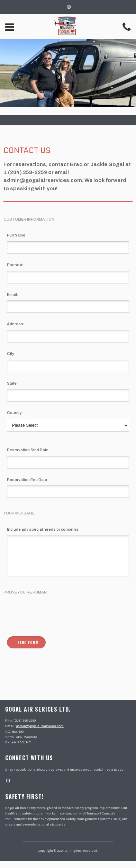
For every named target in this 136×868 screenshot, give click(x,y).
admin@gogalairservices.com (40, 733)
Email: (12, 295)
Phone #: (15, 265)
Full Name (16, 235)
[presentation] (60, 623)
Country (14, 413)
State (12, 383)
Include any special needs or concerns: (43, 529)
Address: (16, 324)
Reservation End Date (27, 480)
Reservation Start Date (28, 450)
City (11, 354)
